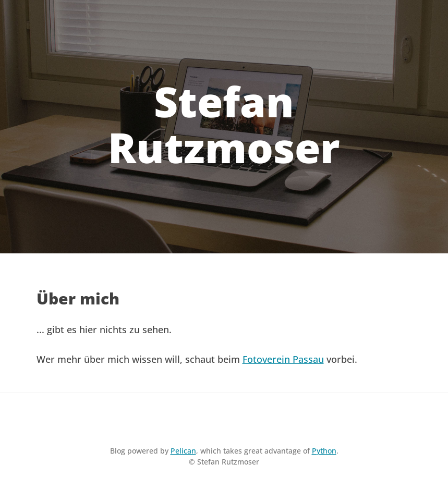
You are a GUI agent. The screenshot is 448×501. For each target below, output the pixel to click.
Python (324, 451)
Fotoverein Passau (283, 359)
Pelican (183, 451)
